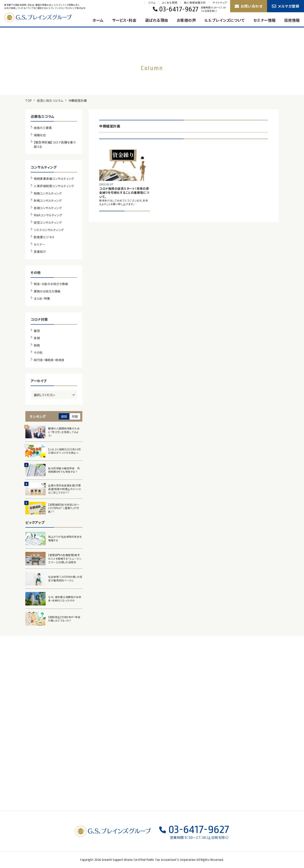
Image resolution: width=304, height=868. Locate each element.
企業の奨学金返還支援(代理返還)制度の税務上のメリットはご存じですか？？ (65, 489)
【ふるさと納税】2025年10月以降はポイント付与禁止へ (64, 451)
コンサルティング (44, 167)
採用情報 (292, 20)
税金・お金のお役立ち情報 (51, 284)
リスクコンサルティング (49, 230)
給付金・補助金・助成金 (49, 360)
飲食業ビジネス (44, 237)
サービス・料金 (124, 20)
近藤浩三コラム (43, 116)
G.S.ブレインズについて (225, 20)
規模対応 (40, 135)
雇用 (37, 331)
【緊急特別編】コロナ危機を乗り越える (55, 144)
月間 (75, 416)
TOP (29, 100)
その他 (36, 272)
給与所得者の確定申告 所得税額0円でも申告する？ (64, 470)
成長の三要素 (43, 128)
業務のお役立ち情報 (47, 291)
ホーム (98, 20)
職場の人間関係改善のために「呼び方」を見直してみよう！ (64, 432)
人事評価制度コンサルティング (54, 186)
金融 (37, 338)
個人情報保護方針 (195, 3)
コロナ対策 (39, 319)
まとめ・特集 (42, 299)
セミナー (39, 244)
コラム (152, 3)
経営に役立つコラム (50, 100)
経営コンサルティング (48, 223)
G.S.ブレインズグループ (42, 18)
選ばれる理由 (157, 20)
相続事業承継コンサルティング (54, 179)
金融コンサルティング (48, 208)
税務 (37, 345)
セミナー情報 (265, 20)
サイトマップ (220, 3)
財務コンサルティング (48, 201)
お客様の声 (186, 20)
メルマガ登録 (286, 6)
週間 (64, 416)
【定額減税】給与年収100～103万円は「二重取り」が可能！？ (64, 508)
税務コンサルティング (48, 193)
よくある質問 (170, 3)
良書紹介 (40, 252)
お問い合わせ (249, 6)
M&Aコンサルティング (48, 215)
